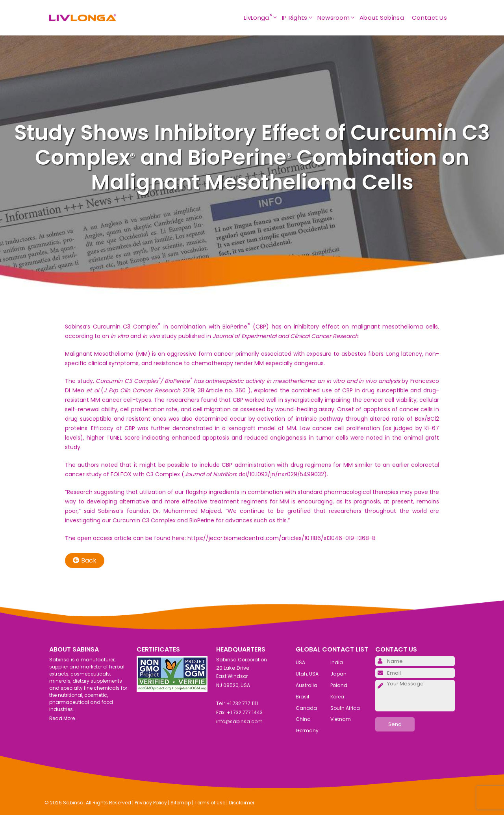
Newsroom (338, 18)
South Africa (345, 708)
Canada (306, 708)
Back (85, 560)
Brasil (302, 697)
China (303, 719)
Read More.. (63, 718)
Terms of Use (210, 803)
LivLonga (263, 18)
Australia (307, 685)
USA (300, 662)
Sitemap (181, 803)
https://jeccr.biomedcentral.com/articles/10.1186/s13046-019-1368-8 (282, 538)
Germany (307, 731)
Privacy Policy (151, 803)
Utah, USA (307, 674)
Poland (339, 685)
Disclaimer (242, 803)
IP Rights (300, 18)
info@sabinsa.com (239, 721)
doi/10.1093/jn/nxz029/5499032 (281, 474)
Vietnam (341, 719)
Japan (338, 674)
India (337, 662)
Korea (337, 697)
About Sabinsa (382, 18)
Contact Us (429, 18)
